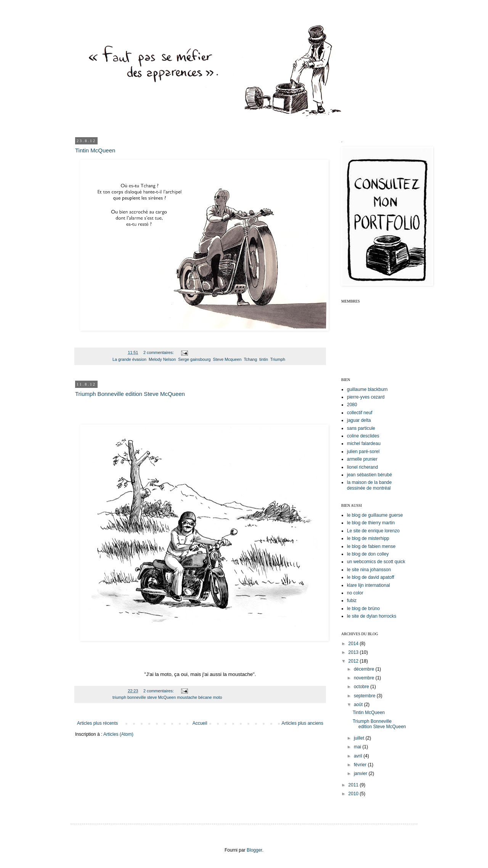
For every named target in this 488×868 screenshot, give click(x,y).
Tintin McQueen (95, 150)
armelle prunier (362, 459)
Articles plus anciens (303, 723)
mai (358, 747)
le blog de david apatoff (371, 577)
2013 (354, 652)
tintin (264, 359)
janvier (361, 774)
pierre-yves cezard (366, 397)
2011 (354, 785)
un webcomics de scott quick (376, 562)
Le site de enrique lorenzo (373, 531)
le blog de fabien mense (371, 546)
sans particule (361, 428)
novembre (365, 678)
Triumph (278, 359)
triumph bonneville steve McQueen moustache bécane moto (167, 697)
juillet (360, 738)
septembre (365, 696)
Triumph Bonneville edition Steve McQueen (130, 394)
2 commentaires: (159, 352)
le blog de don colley (368, 554)
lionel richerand (362, 467)
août (359, 705)
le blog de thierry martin (371, 523)
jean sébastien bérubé (369, 475)
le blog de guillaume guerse (375, 515)
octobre (362, 687)
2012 (354, 661)
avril (359, 756)
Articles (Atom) (118, 734)
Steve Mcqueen (227, 359)
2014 (354, 644)
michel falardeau (364, 444)
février (361, 765)
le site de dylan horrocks (372, 616)
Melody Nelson (162, 359)
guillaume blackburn (367, 389)
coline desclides (363, 436)
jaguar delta (359, 420)
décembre (365, 669)
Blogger (254, 850)
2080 (352, 405)
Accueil (200, 723)
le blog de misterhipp (368, 538)
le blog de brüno (363, 609)
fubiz (352, 601)
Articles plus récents (97, 723)
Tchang (250, 359)
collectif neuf (360, 413)
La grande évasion (129, 359)
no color (355, 593)
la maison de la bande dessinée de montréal (369, 485)
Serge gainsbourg (194, 359)
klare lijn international (368, 585)
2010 (354, 794)
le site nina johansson (369, 570)
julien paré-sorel (363, 452)
